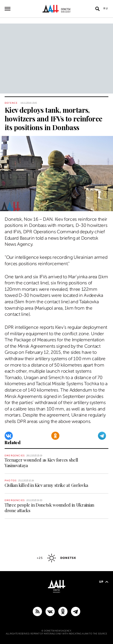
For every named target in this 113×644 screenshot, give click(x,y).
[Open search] (97, 9)
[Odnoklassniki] (55, 436)
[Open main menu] (8, 9)
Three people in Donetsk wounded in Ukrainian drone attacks (49, 508)
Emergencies (15, 456)
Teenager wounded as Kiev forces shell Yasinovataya (41, 463)
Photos (11, 481)
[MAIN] (76, 611)
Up (104, 582)
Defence (11, 103)
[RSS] (37, 611)
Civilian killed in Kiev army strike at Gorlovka (46, 485)
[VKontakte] (9, 436)
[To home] (57, 9)
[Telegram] (102, 436)
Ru (106, 8)
